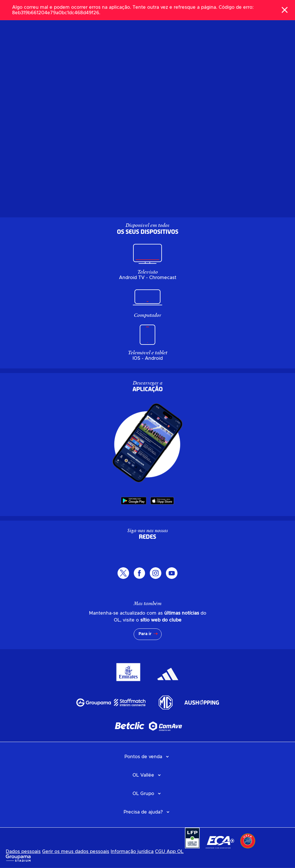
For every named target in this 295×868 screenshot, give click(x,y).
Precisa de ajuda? (143, 812)
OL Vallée (143, 775)
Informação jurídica (132, 852)
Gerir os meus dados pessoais (76, 852)
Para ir (145, 634)
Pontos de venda (143, 757)
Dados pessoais (23, 852)
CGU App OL (169, 852)
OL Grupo (143, 794)
